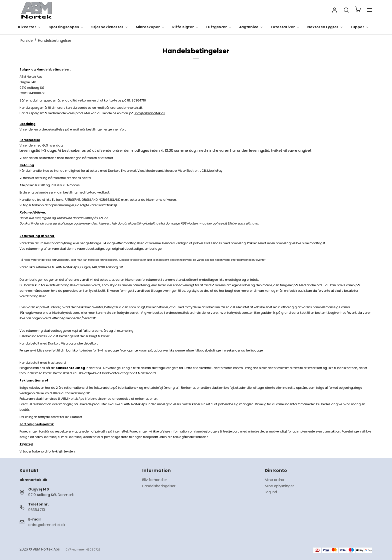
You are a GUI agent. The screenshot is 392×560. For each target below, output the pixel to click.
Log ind (271, 492)
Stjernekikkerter (110, 27)
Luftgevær (219, 27)
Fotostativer (285, 27)
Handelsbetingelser (159, 486)
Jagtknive (251, 27)
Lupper (360, 27)
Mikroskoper (150, 27)
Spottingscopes (66, 27)
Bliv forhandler (155, 480)
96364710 (37, 510)
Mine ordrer (275, 480)
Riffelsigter (185, 27)
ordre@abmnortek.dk (47, 525)
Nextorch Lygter (325, 27)
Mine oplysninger (279, 486)
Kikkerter (29, 27)
